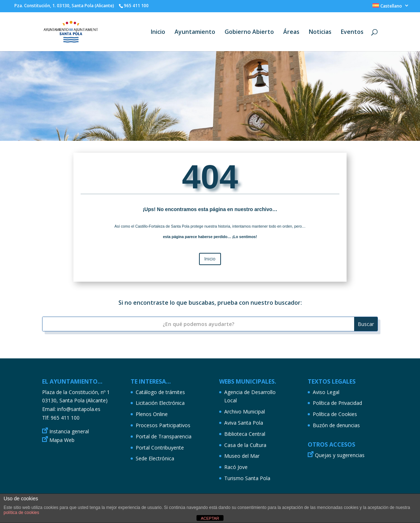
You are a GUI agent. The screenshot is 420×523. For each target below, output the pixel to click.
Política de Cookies (335, 414)
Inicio (158, 32)
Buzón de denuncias (336, 425)
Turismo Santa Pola (247, 478)
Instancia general (69, 431)
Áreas (291, 32)
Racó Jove (236, 467)
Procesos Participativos (163, 425)
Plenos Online (152, 414)
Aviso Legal (326, 392)
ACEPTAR (210, 518)
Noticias (320, 32)
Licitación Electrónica (160, 403)
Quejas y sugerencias (340, 455)
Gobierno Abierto (249, 32)
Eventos (352, 32)
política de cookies (21, 513)
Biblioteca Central (245, 434)
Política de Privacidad (337, 403)
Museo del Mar (242, 456)
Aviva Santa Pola (244, 423)
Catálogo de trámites (160, 392)
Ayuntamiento (195, 32)
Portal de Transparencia (164, 436)
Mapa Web (62, 440)
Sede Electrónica (155, 458)
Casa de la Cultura (245, 445)
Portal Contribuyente (160, 448)
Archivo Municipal (245, 412)
